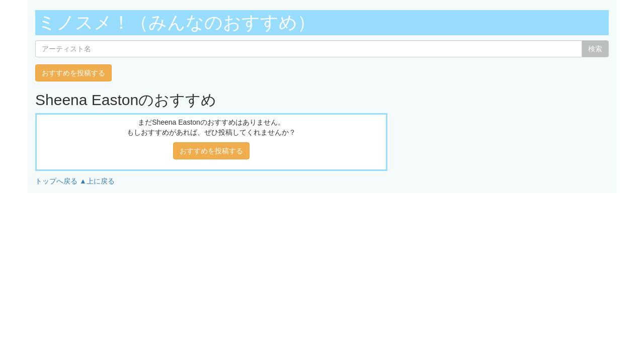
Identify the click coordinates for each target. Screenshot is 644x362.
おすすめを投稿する (73, 73)
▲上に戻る (97, 181)
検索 (595, 49)
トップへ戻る (56, 181)
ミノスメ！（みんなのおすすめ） (177, 22)
